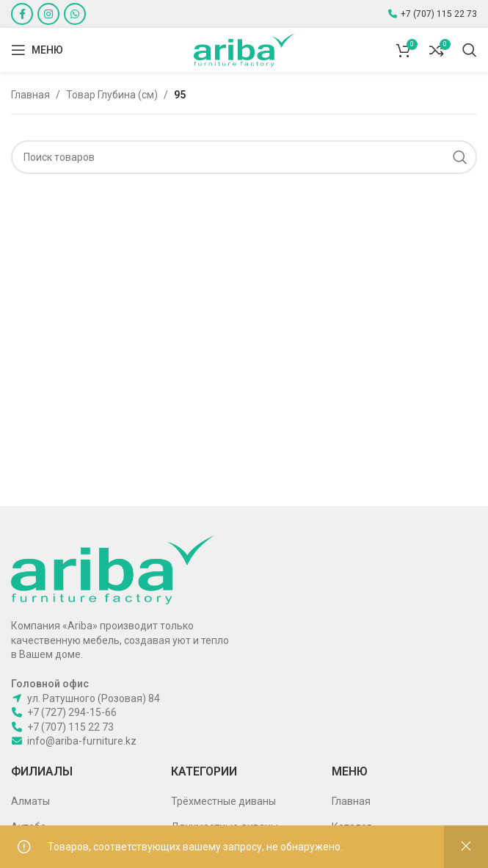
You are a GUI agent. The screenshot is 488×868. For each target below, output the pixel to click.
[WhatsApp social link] (75, 14)
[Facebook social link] (22, 14)
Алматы (30, 801)
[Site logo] (244, 49)
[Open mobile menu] (37, 50)
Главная (30, 95)
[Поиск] (470, 50)
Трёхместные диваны (223, 801)
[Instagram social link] (48, 14)
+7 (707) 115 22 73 (439, 14)
